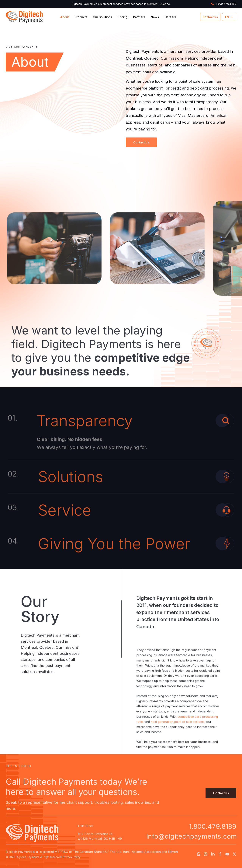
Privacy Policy (72, 860)
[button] (141, 149)
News (155, 17)
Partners (139, 17)
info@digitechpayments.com (192, 842)
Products (81, 17)
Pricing (123, 17)
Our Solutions (102, 17)
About (64, 17)
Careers (170, 17)
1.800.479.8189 (213, 832)
